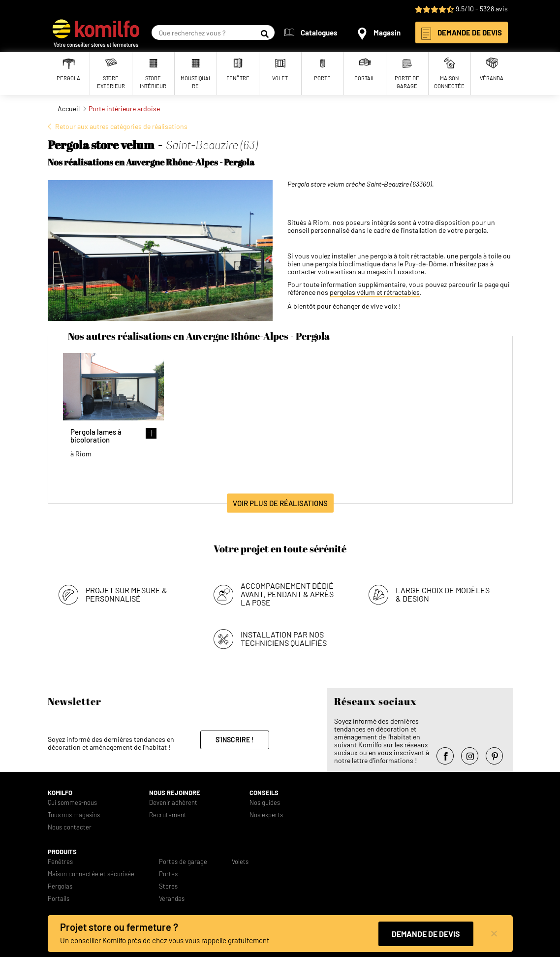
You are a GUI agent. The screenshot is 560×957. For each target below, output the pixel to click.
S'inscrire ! (235, 740)
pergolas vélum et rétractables (375, 292)
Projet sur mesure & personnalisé (126, 594)
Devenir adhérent (173, 803)
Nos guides (265, 803)
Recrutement (168, 815)
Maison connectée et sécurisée (91, 874)
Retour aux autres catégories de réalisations (121, 126)
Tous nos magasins (74, 815)
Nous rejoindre (175, 793)
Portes (168, 874)
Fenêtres (60, 862)
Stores (168, 886)
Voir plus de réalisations (280, 503)
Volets (240, 862)
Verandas (172, 899)
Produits (62, 852)
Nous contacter (70, 827)
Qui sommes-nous (72, 803)
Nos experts (266, 815)
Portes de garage (183, 862)
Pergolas (60, 886)
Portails (59, 899)
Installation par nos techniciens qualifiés (284, 638)
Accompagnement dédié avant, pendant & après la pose (287, 594)
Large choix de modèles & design (443, 594)
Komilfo (60, 793)
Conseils (264, 793)
